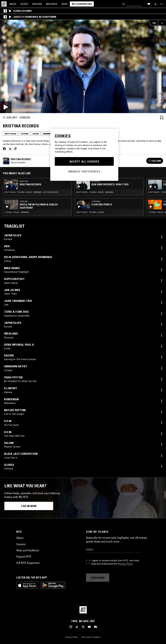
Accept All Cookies (84, 161)
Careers (21, 544)
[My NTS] (155, 4)
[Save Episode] (162, 118)
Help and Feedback (28, 550)
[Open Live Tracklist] (153, 23)
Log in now (29, 506)
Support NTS (24, 556)
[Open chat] (149, 4)
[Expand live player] (162, 23)
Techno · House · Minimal (17, 212)
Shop (64, 4)
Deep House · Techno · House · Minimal (95, 192)
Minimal (47, 134)
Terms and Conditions (91, 637)
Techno (24, 134)
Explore (37, 4)
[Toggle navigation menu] (162, 4)
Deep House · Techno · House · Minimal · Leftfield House (31, 192)
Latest (24, 4)
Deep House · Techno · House (90, 212)
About (20, 538)
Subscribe (98, 578)
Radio (13, 4)
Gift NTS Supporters (28, 563)
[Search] (124, 4)
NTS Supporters (82, 4)
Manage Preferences (84, 171)
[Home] (4, 4)
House (36, 134)
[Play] (83, 66)
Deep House (10, 134)
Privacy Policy (125, 564)
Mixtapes (52, 4)
